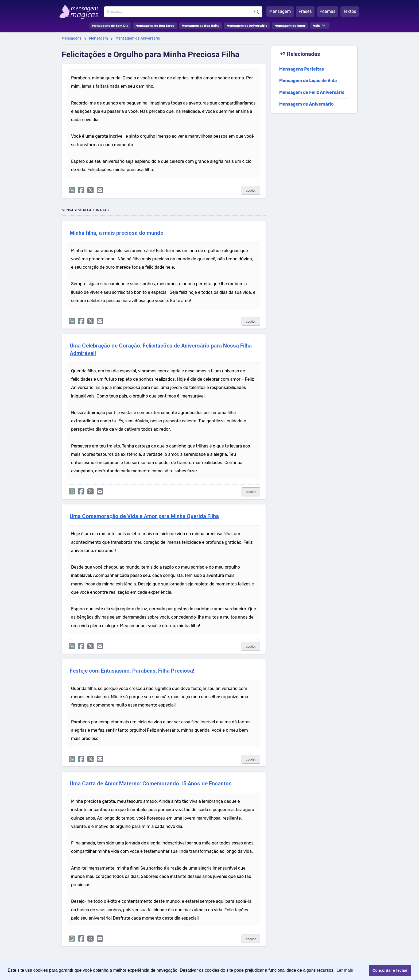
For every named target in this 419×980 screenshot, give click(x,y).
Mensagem (280, 11)
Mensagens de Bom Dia (110, 26)
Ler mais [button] (345, 970)
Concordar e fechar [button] (390, 970)
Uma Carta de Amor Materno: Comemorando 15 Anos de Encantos (151, 784)
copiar (251, 190)
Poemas (328, 11)
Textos (350, 11)
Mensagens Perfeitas (302, 69)
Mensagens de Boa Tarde (155, 26)
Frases (305, 11)
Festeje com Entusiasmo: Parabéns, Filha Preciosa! (132, 671)
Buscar (257, 12)
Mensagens (72, 38)
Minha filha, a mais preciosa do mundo (117, 233)
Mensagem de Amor (290, 26)
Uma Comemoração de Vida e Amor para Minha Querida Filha (144, 516)
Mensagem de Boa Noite (201, 26)
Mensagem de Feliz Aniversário (312, 92)
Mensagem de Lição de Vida (308, 81)
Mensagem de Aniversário (247, 26)
